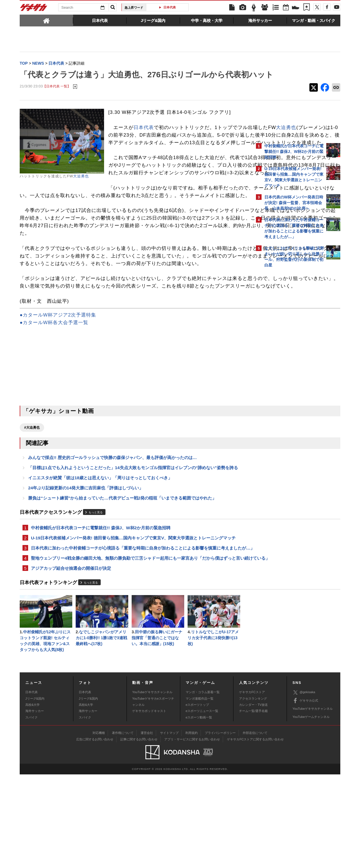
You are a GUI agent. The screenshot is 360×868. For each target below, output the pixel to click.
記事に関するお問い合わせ (139, 833)
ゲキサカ (34, 9)
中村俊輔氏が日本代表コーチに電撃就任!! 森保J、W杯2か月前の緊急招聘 (101, 604)
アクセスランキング (253, 792)
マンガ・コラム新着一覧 (203, 786)
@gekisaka (304, 786)
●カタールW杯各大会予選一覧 (54, 395)
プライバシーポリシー (220, 826)
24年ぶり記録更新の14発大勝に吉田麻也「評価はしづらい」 (86, 563)
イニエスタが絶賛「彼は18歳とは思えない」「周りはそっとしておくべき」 (100, 552)
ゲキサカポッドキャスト (149, 804)
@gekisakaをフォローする (287, 356)
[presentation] (46, 20)
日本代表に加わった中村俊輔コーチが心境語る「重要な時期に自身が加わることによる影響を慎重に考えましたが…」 (136, 628)
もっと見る (96, 588)
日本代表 (170, 7)
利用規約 (192, 826)
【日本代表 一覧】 (57, 98)
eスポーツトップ (197, 798)
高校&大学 (32, 798)
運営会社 (147, 826)
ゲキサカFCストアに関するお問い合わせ (255, 833)
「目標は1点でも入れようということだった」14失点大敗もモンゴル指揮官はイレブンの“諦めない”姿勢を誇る (133, 541)
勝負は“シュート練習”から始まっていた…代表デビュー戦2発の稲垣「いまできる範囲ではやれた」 (122, 573)
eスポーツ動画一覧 (199, 811)
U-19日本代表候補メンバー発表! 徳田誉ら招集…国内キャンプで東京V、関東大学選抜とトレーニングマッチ (133, 614)
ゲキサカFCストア (252, 786)
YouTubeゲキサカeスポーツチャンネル (153, 795)
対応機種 (99, 826)
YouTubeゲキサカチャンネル (152, 786)
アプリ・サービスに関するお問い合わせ (192, 833)
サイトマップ (169, 826)
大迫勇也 (81, 188)
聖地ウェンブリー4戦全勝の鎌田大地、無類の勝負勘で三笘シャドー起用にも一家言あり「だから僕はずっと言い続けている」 (136, 645)
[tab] (46, 20)
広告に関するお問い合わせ (95, 833)
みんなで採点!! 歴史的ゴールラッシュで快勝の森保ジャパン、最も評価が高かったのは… (112, 531)
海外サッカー (35, 804)
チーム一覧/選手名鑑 (253, 804)
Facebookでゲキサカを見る (288, 367)
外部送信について (255, 826)
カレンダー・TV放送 (253, 798)
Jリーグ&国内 (35, 792)
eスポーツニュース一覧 (202, 804)
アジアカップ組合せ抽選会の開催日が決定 (71, 659)
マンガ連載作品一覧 (200, 792)
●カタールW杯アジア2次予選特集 (58, 387)
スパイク (31, 811)
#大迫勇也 (32, 500)
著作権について (123, 826)
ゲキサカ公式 (305, 794)
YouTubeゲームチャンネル (311, 810)
